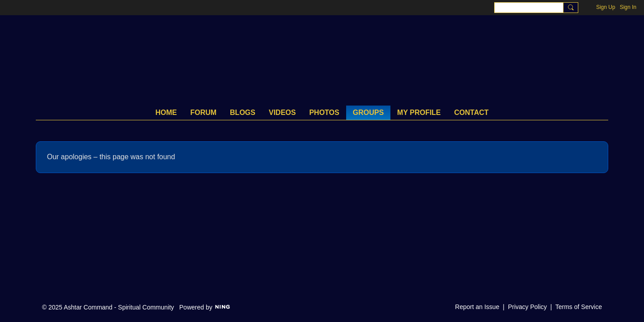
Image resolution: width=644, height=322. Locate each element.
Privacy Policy (527, 307)
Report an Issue (477, 307)
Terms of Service (579, 307)
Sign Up (606, 7)
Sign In (628, 7)
